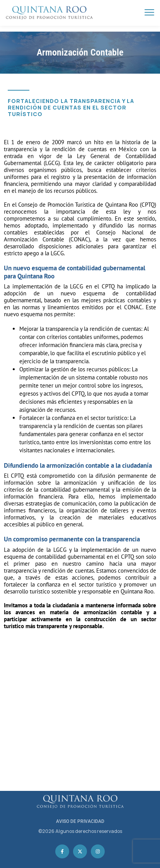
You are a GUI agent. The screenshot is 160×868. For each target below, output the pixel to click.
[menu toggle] (149, 13)
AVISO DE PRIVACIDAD (80, 821)
